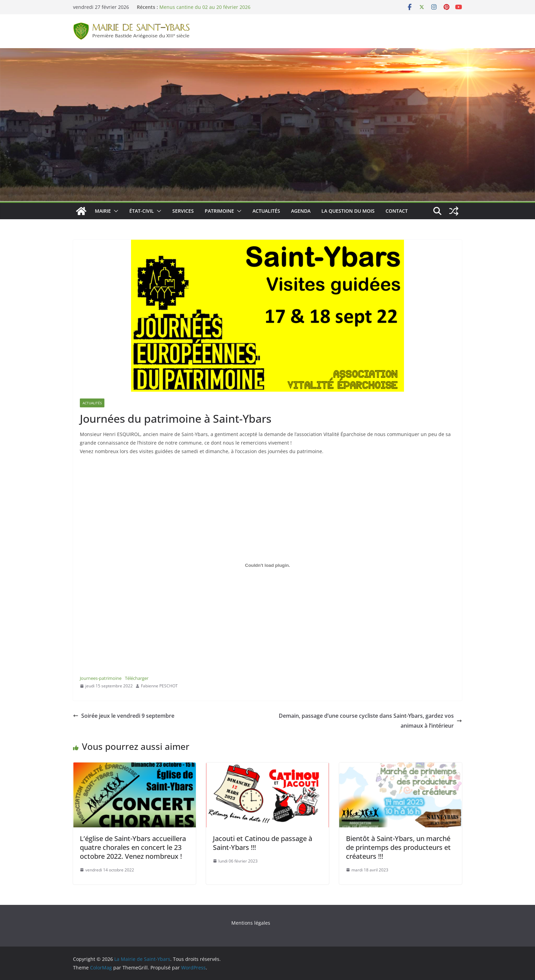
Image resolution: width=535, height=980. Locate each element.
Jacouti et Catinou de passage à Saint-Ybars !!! (263, 843)
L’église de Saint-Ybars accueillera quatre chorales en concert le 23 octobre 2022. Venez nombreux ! (133, 847)
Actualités (266, 211)
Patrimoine (219, 211)
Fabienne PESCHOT (159, 686)
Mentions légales (251, 923)
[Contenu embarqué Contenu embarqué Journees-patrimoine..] (267, 565)
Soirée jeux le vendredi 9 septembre (124, 716)
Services (183, 211)
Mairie (103, 211)
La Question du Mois (348, 211)
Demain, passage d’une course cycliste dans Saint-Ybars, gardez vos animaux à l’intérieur (370, 721)
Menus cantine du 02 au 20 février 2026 (205, 7)
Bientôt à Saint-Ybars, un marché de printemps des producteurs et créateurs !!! (398, 847)
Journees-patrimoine (101, 678)
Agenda (301, 211)
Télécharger (137, 678)
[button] (115, 211)
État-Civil (142, 211)
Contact (397, 211)
